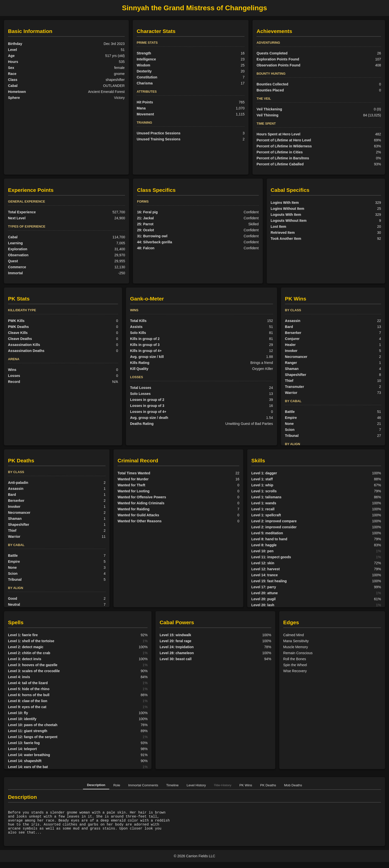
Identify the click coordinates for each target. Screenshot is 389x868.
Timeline (172, 785)
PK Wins (246, 785)
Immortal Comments (143, 785)
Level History (196, 785)
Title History (223, 785)
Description (96, 785)
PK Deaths (268, 785)
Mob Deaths (293, 785)
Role (117, 785)
